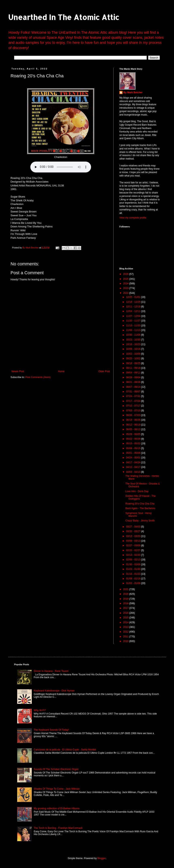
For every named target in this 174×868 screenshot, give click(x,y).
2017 (126, 608)
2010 (126, 641)
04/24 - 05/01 (134, 458)
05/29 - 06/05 (134, 434)
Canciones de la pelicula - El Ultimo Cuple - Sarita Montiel (65, 750)
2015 (126, 618)
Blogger (101, 858)
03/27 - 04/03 (134, 527)
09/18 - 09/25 (134, 363)
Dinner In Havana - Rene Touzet (51, 671)
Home (61, 371)
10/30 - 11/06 (134, 335)
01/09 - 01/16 (134, 579)
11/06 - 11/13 (134, 330)
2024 (126, 284)
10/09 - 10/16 (134, 349)
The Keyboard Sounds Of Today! (51, 730)
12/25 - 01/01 (134, 297)
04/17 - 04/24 (134, 462)
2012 (126, 632)
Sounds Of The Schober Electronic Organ (56, 769)
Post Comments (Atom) (38, 377)
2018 (126, 603)
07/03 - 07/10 (134, 411)
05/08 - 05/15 (134, 448)
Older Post (104, 371)
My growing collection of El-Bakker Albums (57, 808)
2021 (126, 589)
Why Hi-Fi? (40, 710)
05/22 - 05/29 (134, 439)
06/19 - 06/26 (134, 420)
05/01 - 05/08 (134, 453)
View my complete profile (133, 218)
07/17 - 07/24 (134, 401)
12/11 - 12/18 (134, 307)
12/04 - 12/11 (134, 311)
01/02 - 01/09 (134, 583)
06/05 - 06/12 (134, 429)
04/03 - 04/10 (134, 472)
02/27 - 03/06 (134, 545)
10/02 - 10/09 (134, 354)
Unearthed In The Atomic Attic (64, 17)
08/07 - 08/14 (134, 387)
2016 (126, 613)
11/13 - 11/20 (134, 326)
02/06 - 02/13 (134, 560)
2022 (126, 293)
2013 (126, 627)
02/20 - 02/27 (134, 550)
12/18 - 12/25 (134, 302)
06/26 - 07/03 (134, 415)
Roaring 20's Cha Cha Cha (140, 504)
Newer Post (18, 371)
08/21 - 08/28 (134, 382)
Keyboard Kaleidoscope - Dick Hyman (54, 691)
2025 (126, 279)
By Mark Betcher (133, 92)
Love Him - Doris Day (137, 491)
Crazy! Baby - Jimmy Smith (140, 521)
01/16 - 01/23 (134, 574)
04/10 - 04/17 (134, 467)
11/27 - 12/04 (134, 316)
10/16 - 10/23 (134, 344)
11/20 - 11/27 (134, 321)
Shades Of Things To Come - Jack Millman (57, 789)
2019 (126, 599)
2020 (126, 594)
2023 (126, 288)
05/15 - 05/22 (134, 443)
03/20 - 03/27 (134, 531)
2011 (126, 637)
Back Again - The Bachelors (140, 508)
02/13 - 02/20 (134, 555)
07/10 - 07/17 (134, 406)
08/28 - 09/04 (134, 377)
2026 (126, 274)
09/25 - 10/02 (134, 358)
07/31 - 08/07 (134, 392)
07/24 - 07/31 (134, 396)
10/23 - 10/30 (134, 340)
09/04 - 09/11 (134, 373)
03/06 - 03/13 (134, 541)
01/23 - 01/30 (134, 569)
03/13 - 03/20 (134, 536)
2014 (126, 622)
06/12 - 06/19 (134, 425)
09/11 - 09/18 (134, 368)
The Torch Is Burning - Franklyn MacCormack (58, 828)
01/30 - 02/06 (134, 564)
